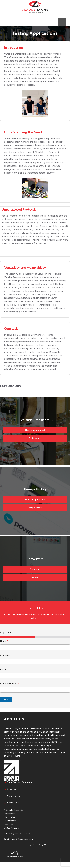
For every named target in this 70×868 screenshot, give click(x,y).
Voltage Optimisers (35, 500)
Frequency (35, 569)
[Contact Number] (35, 690)
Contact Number (10, 684)
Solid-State (35, 438)
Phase (35, 577)
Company (5, 655)
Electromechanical (35, 430)
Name (4, 641)
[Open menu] (62, 22)
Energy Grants (35, 508)
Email (4, 670)
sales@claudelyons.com (22, 839)
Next (6, 699)
